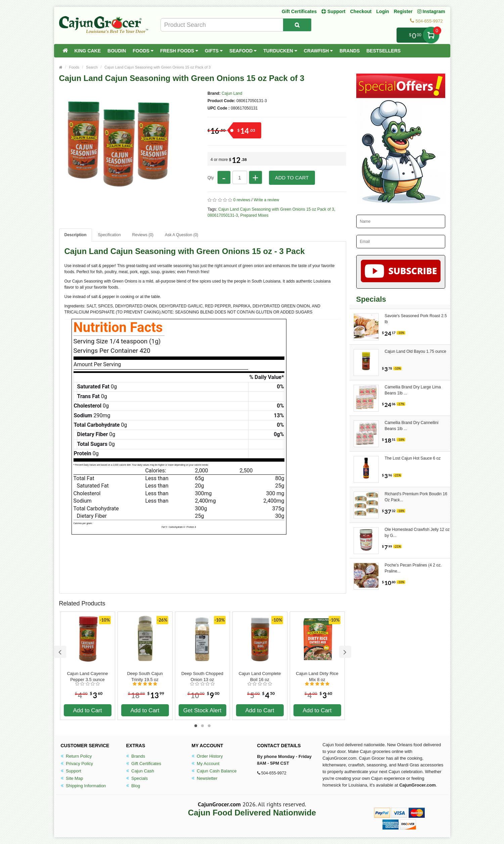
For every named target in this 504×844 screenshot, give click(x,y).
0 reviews (242, 200)
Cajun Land (232, 93)
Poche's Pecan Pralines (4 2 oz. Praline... (413, 568)
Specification (109, 235)
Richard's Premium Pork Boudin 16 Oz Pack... (416, 497)
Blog (133, 786)
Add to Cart (292, 178)
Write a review (266, 200)
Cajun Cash (140, 771)
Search (92, 67)
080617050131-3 (223, 215)
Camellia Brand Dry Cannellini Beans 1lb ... (412, 426)
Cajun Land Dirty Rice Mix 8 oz (317, 677)
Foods (143, 51)
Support (71, 771)
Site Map (72, 778)
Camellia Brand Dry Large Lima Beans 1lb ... (413, 390)
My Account (206, 764)
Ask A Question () (181, 235)
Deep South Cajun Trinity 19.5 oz (145, 677)
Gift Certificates (299, 11)
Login (383, 11)
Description (76, 235)
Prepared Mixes (254, 215)
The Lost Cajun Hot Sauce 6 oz (413, 458)
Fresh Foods (179, 51)
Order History (207, 756)
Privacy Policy (77, 764)
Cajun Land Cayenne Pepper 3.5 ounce (87, 677)
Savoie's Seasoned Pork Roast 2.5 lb (416, 319)
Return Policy (76, 756)
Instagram (431, 11)
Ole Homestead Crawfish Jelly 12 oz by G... (417, 533)
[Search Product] (297, 25)
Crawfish (318, 51)
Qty (211, 178)
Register (403, 11)
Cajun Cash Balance (214, 771)
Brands (350, 51)
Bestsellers (383, 51)
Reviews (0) (143, 235)
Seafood (243, 51)
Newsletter (205, 778)
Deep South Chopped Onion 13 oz (202, 677)
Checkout (361, 11)
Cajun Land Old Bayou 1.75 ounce (416, 351)
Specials (137, 778)
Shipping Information (83, 786)
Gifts (214, 51)
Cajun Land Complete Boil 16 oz (260, 677)
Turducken (280, 51)
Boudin (117, 51)
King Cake (88, 51)
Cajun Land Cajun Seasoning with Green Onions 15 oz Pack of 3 (157, 67)
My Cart (431, 35)
